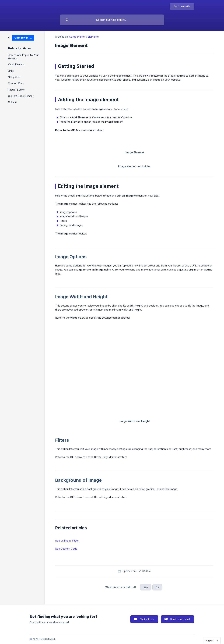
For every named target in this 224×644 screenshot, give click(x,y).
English (209, 641)
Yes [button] (146, 587)
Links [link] (11, 71)
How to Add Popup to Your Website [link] (23, 57)
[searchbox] (112, 20)
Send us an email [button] (180, 619)
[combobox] (212, 641)
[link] (21, 38)
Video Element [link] (16, 65)
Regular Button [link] (17, 90)
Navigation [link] (14, 77)
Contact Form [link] (16, 83)
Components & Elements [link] (84, 37)
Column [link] (12, 102)
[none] (182, 6)
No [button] (157, 587)
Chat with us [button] (147, 619)
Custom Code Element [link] (21, 96)
